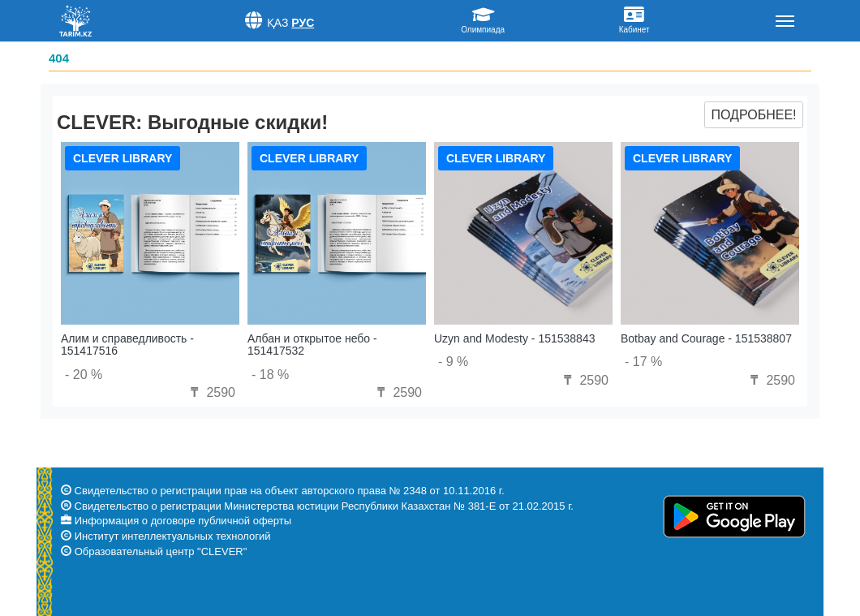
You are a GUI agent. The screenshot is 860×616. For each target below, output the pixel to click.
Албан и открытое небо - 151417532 (312, 345)
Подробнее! (753, 115)
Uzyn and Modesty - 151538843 (514, 338)
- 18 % (270, 375)
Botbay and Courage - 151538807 (706, 338)
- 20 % (84, 375)
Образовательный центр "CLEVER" (161, 551)
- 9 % (453, 362)
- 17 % (643, 362)
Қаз (278, 23)
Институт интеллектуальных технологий (173, 536)
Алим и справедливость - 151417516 (127, 345)
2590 (211, 392)
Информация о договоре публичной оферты (183, 521)
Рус (303, 23)
